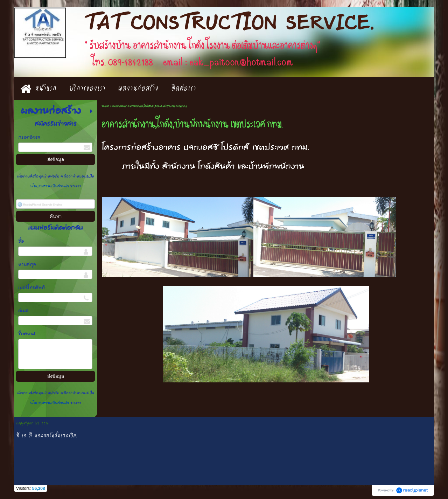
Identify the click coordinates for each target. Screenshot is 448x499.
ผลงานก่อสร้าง (119, 106)
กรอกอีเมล (29, 137)
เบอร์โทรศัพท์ (31, 288)
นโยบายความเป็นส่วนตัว (50, 186)
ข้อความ (27, 334)
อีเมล (23, 311)
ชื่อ (21, 241)
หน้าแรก (105, 106)
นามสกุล (27, 265)
